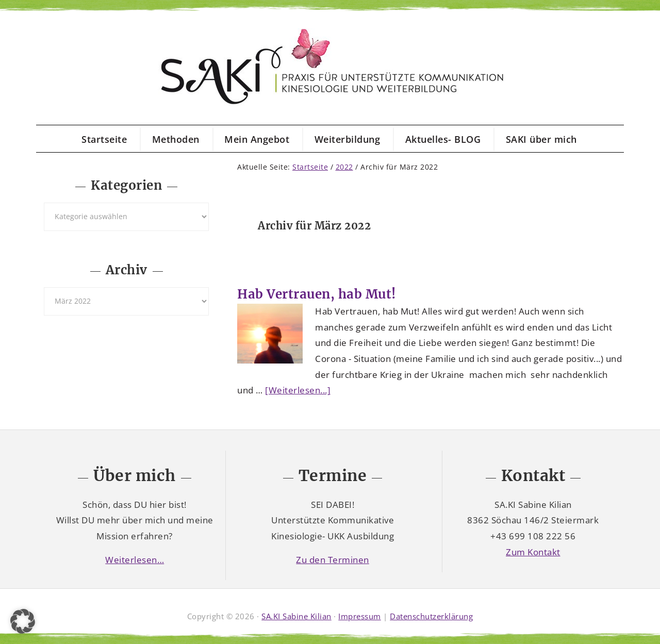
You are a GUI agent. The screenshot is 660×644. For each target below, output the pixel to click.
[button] (23, 621)
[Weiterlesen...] (298, 390)
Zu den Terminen (333, 560)
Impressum (360, 616)
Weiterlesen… (135, 560)
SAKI (330, 67)
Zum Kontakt (533, 552)
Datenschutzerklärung (431, 616)
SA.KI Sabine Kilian (296, 616)
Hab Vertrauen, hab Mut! (317, 294)
